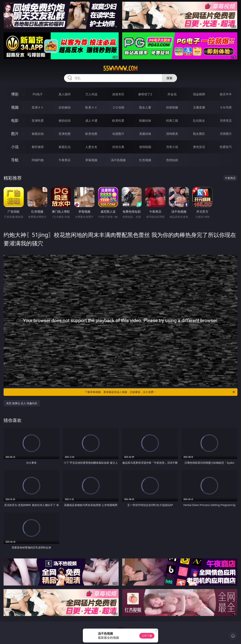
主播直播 (199, 107)
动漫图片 (118, 134)
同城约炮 (38, 160)
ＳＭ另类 (226, 107)
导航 (15, 160)
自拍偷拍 (65, 107)
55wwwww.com (120, 68)
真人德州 (65, 94)
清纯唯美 (172, 134)
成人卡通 (91, 121)
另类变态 (226, 121)
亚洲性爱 (38, 121)
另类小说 (172, 147)
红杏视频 (145, 160)
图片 (15, 134)
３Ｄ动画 (118, 107)
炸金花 (172, 94)
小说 (15, 147)
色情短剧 (172, 160)
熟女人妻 (145, 107)
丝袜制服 (172, 107)
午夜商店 (65, 160)
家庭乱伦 (65, 147)
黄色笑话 (199, 147)
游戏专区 (118, 94)
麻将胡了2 (145, 94)
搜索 (169, 78)
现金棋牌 (199, 94)
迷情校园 (145, 147)
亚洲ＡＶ (38, 107)
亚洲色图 (65, 134)
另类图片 (226, 134)
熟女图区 (199, 134)
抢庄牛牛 (226, 94)
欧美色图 (91, 134)
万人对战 (91, 94)
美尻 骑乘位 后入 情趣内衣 (22, 403)
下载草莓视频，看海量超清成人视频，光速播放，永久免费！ (160, 392)
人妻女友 (91, 147)
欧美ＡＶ (91, 107)
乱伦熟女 (199, 121)
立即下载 (147, 636)
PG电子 (38, 94)
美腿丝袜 (145, 134)
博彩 (15, 94)
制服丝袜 (145, 121)
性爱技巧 (226, 147)
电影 (15, 120)
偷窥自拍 (38, 134)
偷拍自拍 (65, 121)
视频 (15, 107)
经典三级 (172, 121)
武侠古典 (118, 147)
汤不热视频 (118, 160)
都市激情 (38, 147)
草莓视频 (91, 160)
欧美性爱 (118, 121)
